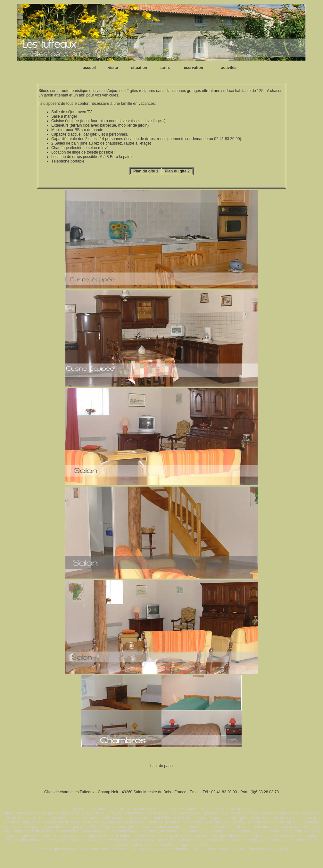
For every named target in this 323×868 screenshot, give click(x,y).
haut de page (161, 766)
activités (229, 68)
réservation (193, 68)
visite (113, 68)
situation (139, 68)
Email (195, 792)
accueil (89, 68)
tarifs (165, 68)
